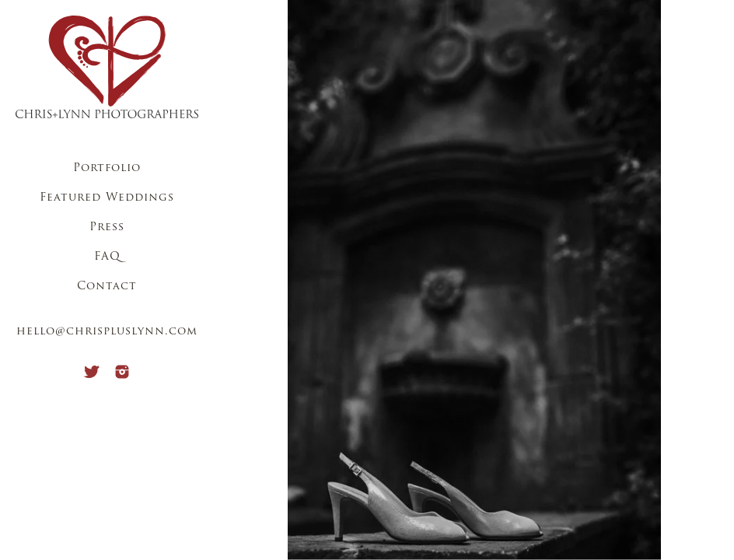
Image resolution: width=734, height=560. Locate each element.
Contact (107, 287)
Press (107, 227)
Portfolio (107, 168)
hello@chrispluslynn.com (107, 332)
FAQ (107, 257)
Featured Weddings (107, 198)
